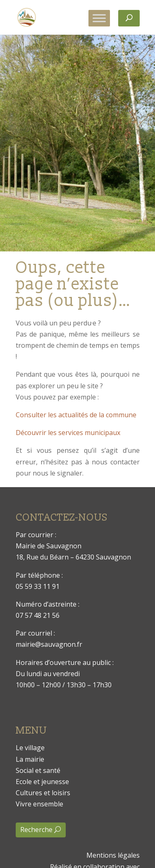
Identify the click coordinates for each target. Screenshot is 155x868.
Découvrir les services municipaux (68, 433)
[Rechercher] (129, 18)
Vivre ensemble (39, 804)
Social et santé (38, 770)
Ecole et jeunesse (42, 782)
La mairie (30, 759)
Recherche (36, 830)
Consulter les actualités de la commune (76, 415)
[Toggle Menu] (99, 18)
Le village (30, 748)
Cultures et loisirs (43, 793)
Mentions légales (113, 855)
